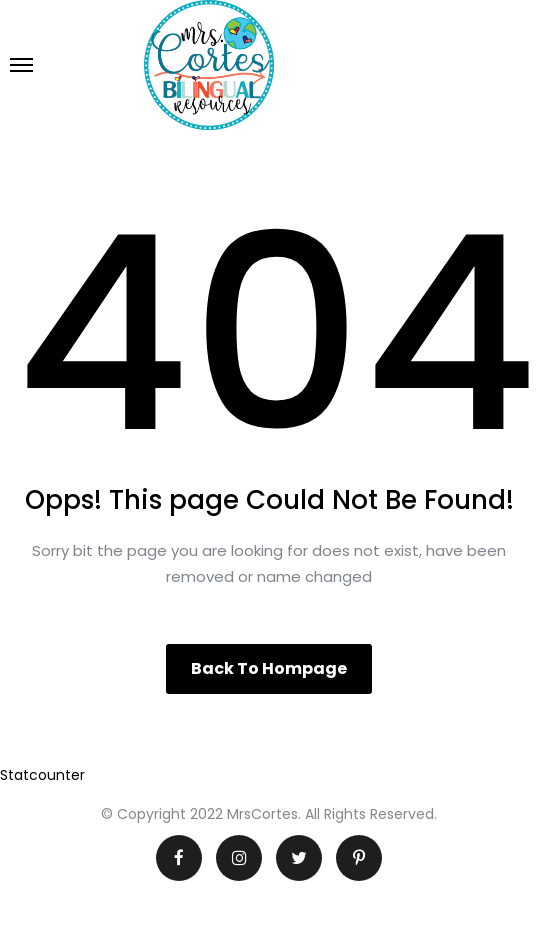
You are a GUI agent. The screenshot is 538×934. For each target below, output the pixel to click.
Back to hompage (269, 668)
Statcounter (42, 775)
